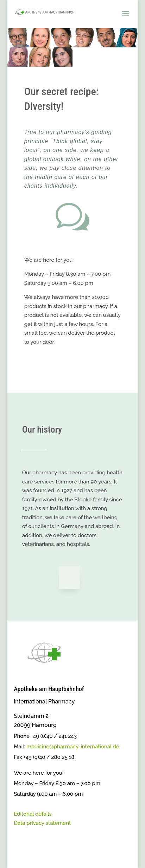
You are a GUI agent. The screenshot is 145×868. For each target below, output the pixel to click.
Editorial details (33, 814)
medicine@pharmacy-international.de (73, 747)
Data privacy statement (42, 823)
